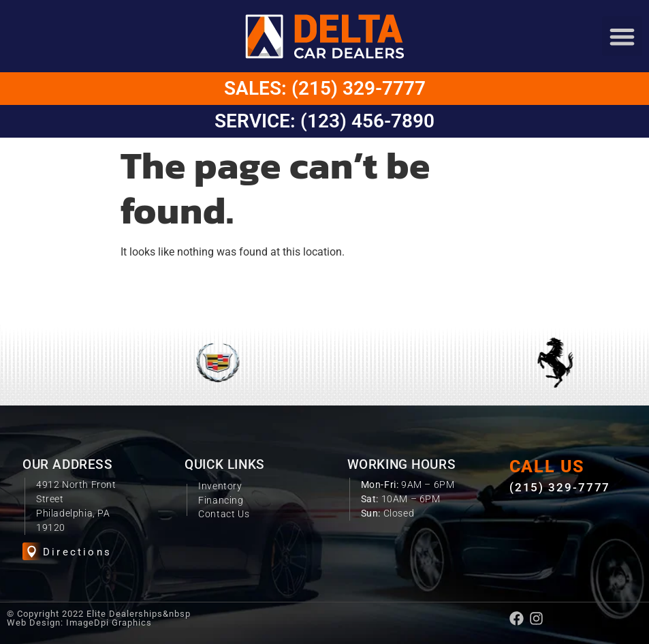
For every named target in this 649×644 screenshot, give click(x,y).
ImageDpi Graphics (109, 623)
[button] (622, 36)
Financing (221, 500)
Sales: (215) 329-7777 (325, 88)
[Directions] (32, 552)
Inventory (220, 486)
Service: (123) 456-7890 (324, 121)
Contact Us (224, 514)
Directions (77, 552)
